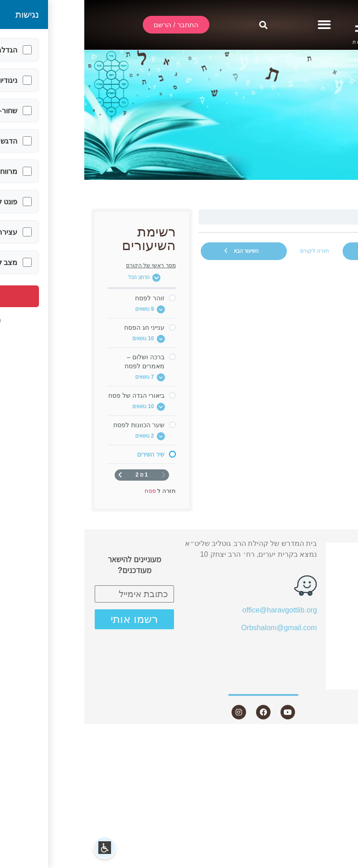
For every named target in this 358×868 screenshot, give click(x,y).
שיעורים (322, 600)
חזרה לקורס (230, 251)
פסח (335, 217)
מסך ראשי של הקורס (67, 265)
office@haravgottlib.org (195, 610)
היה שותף (324, 665)
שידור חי (326, 567)
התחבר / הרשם (315, 551)
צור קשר (321, 681)
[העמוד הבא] (36, 475)
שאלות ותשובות (314, 632)
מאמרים (326, 616)
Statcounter (339, 738)
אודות (326, 583)
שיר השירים (312, 217)
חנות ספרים (316, 649)
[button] (240, 25)
